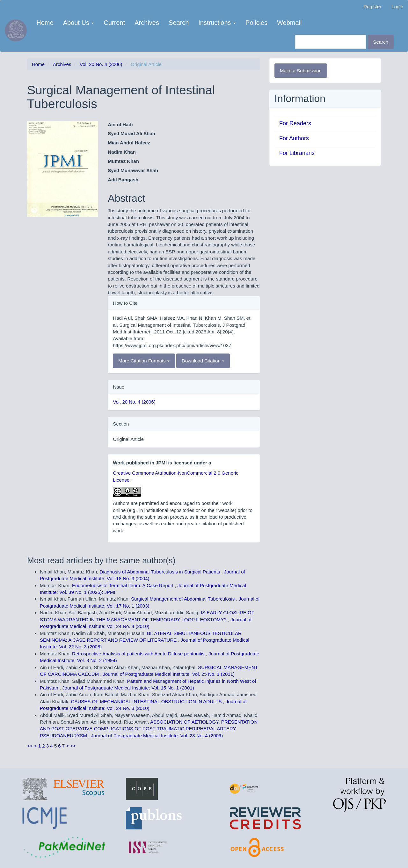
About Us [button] (79, 23)
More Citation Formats (144, 361)
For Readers (295, 123)
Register (372, 7)
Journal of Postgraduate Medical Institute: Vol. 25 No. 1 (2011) (169, 674)
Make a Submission (301, 71)
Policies (256, 23)
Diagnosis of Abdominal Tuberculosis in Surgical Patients (161, 572)
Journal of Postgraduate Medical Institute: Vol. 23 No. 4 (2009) (157, 736)
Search (179, 23)
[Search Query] (331, 42)
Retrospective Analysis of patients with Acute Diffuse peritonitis (139, 654)
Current (114, 23)
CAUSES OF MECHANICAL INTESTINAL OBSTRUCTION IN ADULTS (147, 701)
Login (397, 7)
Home (45, 23)
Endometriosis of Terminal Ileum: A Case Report (123, 585)
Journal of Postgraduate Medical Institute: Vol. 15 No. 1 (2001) (128, 688)
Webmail (289, 23)
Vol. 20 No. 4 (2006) (101, 64)
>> (73, 746)
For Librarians (297, 153)
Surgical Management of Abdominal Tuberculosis (183, 599)
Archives (147, 23)
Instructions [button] (217, 23)
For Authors (294, 138)
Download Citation (203, 361)
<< (30, 746)
